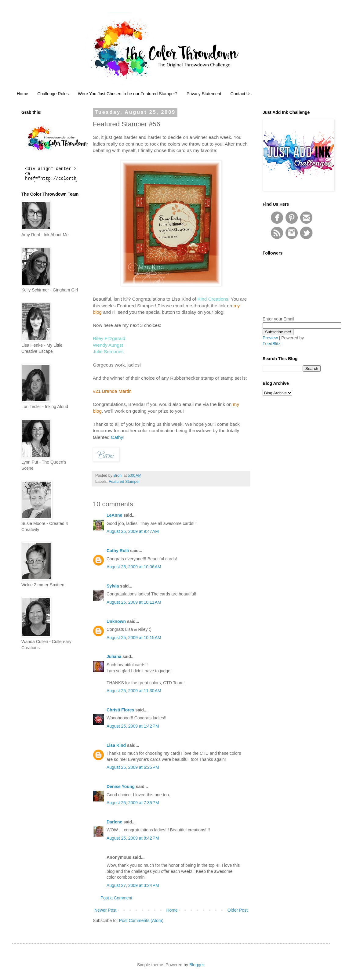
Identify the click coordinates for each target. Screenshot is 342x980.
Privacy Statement (204, 94)
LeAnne (114, 515)
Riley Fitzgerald (109, 338)
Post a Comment (116, 898)
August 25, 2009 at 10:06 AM (134, 567)
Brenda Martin (117, 391)
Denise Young (121, 787)
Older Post (238, 910)
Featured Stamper (124, 482)
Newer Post (105, 910)
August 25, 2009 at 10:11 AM (134, 602)
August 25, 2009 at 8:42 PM (133, 838)
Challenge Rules (53, 94)
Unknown (116, 621)
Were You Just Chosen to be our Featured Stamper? (128, 94)
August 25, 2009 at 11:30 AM (134, 691)
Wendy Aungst (108, 345)
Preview (270, 338)
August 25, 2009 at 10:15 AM (134, 638)
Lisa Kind (116, 745)
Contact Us (241, 94)
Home (22, 94)
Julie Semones (108, 351)
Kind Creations (213, 299)
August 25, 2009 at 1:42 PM (133, 726)
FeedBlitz (271, 344)
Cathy (117, 437)
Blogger (196, 965)
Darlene (115, 822)
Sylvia (113, 586)
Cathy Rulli (118, 551)
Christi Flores (120, 710)
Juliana (114, 656)
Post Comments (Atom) (141, 920)
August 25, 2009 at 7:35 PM (133, 803)
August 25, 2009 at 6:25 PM (133, 767)
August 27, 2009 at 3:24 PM (133, 885)
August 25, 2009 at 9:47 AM (133, 531)
